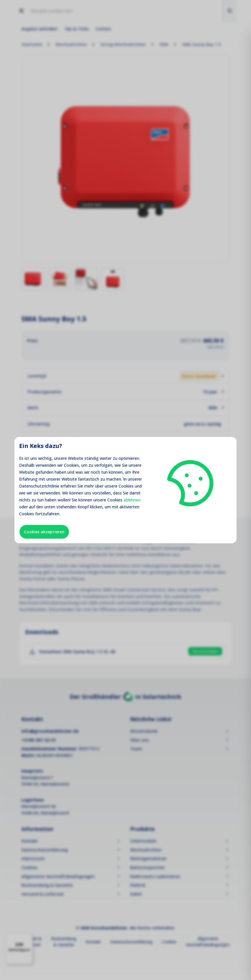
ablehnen (132, 500)
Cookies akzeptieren (44, 532)
